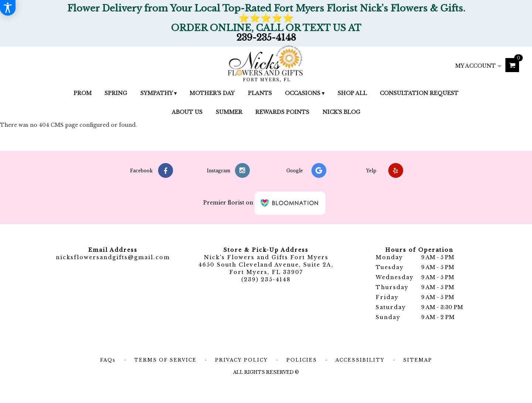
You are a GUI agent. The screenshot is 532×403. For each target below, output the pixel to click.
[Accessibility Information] (8, 8)
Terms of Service (165, 360)
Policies (302, 360)
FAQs (108, 360)
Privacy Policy (241, 360)
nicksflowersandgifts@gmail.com (113, 257)
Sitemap (418, 360)
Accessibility (360, 360)
